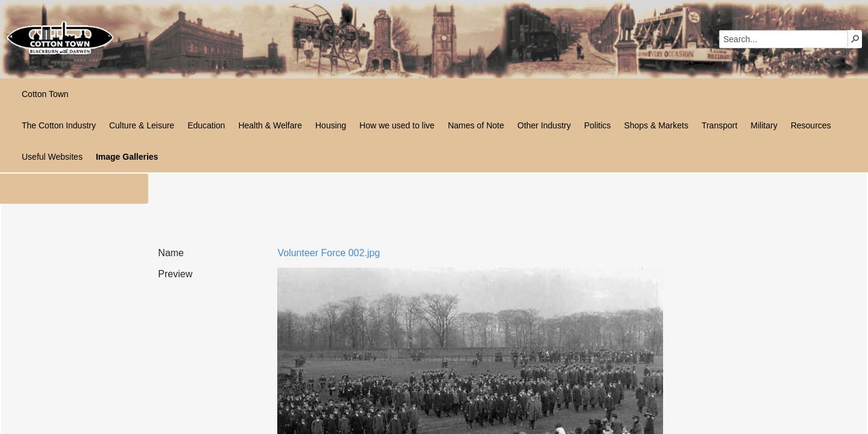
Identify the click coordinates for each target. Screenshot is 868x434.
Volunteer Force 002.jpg (329, 253)
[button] (855, 39)
